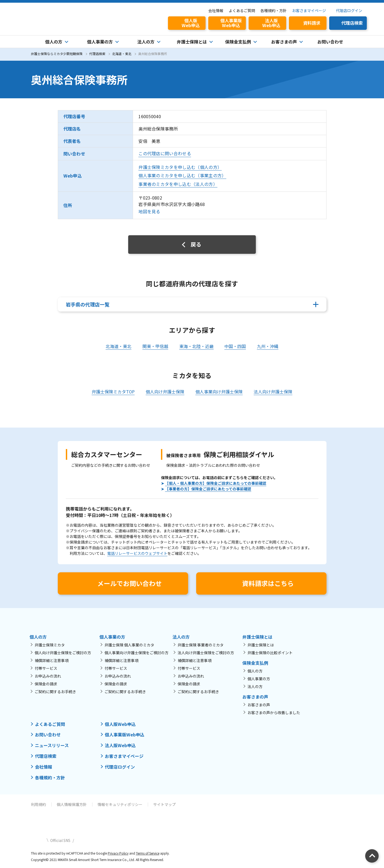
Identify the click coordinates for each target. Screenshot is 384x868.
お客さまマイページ (309, 10)
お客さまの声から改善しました (274, 713)
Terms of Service (148, 852)
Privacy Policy (118, 852)
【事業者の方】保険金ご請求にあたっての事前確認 (208, 489)
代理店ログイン (349, 10)
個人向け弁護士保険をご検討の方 (63, 653)
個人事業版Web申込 (125, 735)
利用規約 (38, 803)
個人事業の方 (259, 679)
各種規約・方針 (274, 10)
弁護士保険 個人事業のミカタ (129, 645)
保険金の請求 (46, 684)
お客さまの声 (259, 705)
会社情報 (216, 10)
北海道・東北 (122, 54)
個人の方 (255, 671)
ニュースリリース (52, 745)
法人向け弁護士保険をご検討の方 (206, 653)
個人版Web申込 (120, 724)
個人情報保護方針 (72, 803)
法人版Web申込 (120, 745)
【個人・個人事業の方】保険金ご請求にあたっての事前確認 (216, 483)
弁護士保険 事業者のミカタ (201, 645)
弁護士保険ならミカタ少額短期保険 (57, 54)
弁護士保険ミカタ (50, 645)
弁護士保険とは (261, 645)
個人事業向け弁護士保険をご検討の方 (137, 653)
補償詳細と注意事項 (52, 660)
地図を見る (149, 212)
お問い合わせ (330, 42)
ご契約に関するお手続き (55, 692)
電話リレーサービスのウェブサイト (137, 553)
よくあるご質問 (242, 10)
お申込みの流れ (48, 676)
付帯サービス (46, 668)
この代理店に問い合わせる (165, 153)
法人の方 (255, 686)
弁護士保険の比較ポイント (270, 653)
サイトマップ (164, 803)
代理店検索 (97, 54)
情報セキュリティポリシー (120, 803)
